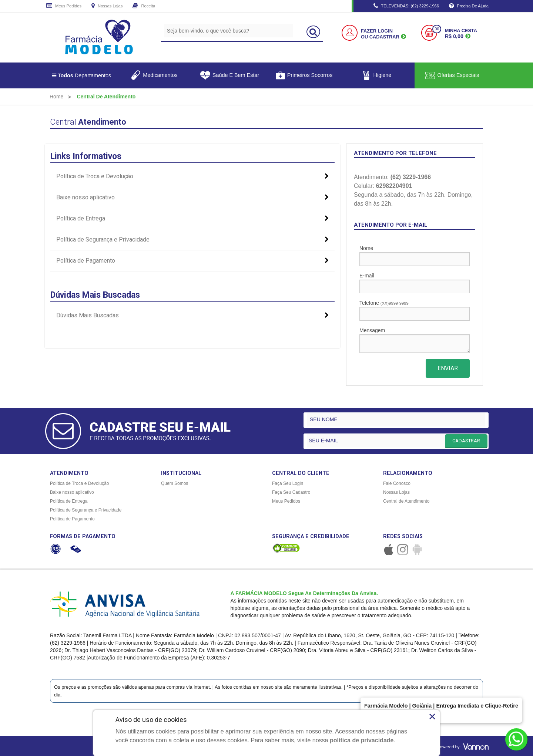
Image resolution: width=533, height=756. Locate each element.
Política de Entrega (192, 219)
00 (437, 29)
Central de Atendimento (406, 501)
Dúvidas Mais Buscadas (192, 315)
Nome (415, 256)
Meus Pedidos (64, 6)
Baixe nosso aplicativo (192, 198)
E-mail (415, 283)
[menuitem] (56, 97)
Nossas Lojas (107, 6)
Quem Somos (175, 483)
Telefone (415, 310)
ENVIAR (448, 368)
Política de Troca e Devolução (192, 176)
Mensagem (415, 340)
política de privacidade (362, 740)
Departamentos (82, 75)
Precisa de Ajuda (469, 6)
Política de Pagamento (192, 261)
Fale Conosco (397, 483)
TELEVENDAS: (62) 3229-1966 (406, 6)
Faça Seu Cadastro (291, 492)
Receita (144, 6)
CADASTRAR (466, 441)
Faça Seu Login (288, 483)
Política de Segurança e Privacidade (192, 240)
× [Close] (432, 716)
